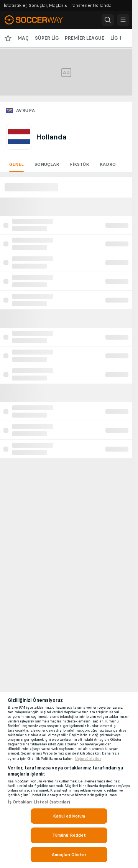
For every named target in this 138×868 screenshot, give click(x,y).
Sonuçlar (47, 164)
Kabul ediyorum (69, 816)
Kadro (108, 164)
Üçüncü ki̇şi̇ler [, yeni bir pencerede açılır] (88, 759)
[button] (108, 20)
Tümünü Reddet (69, 835)
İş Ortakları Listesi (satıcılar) (39, 802)
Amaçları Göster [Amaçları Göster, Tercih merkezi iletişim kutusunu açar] (69, 855)
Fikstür (79, 164)
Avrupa (25, 110)
